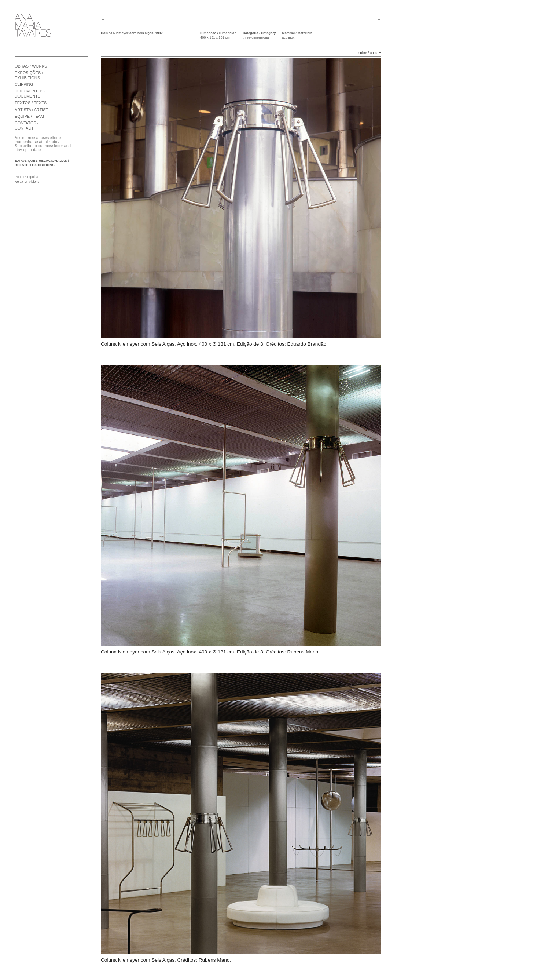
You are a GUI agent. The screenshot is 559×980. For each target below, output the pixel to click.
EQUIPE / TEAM (29, 116)
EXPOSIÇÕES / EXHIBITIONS (29, 75)
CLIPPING (24, 84)
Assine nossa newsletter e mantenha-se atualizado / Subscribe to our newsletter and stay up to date (43, 144)
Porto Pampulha (26, 177)
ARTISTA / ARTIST (31, 110)
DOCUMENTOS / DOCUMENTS (30, 94)
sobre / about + (370, 53)
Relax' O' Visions (27, 182)
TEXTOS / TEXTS (31, 103)
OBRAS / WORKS (31, 66)
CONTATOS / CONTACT (27, 125)
